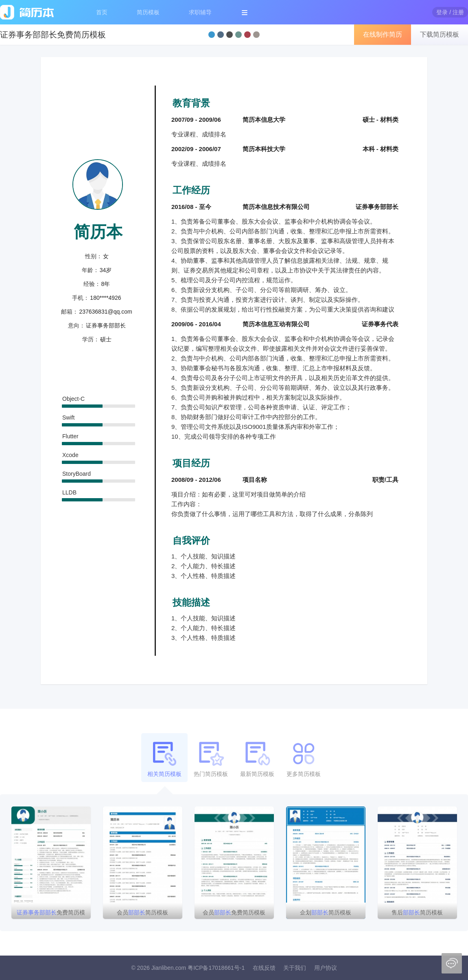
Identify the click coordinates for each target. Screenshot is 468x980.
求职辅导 (200, 12)
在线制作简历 (383, 34)
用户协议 (326, 968)
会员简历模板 (142, 912)
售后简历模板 (417, 912)
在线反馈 (264, 968)
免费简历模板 (51, 914)
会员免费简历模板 (234, 912)
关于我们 (295, 968)
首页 (102, 12)
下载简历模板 (440, 34)
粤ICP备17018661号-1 (216, 968)
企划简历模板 (326, 912)
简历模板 (148, 12)
